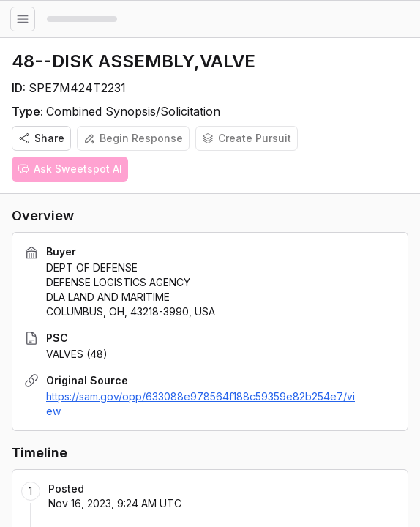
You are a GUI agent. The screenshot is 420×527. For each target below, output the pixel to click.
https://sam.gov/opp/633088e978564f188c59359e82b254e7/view (200, 404)
